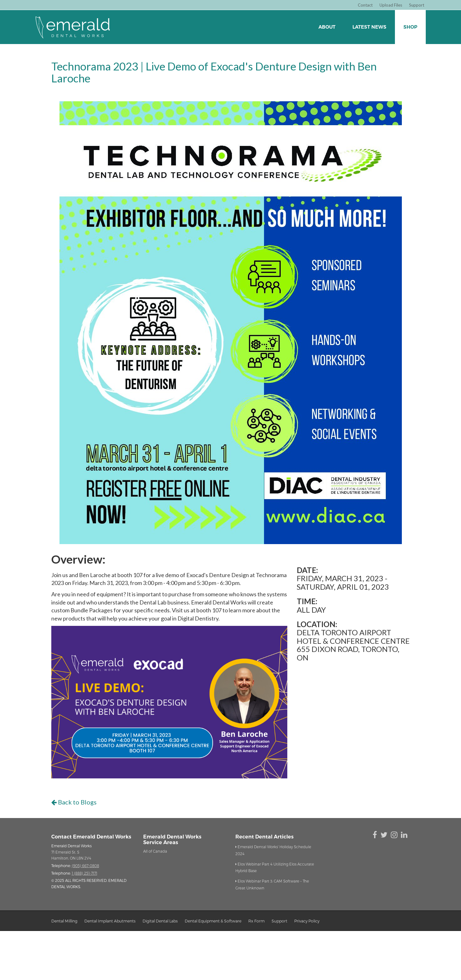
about (327, 27)
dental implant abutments (110, 921)
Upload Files (391, 5)
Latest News (369, 27)
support (279, 921)
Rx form (256, 921)
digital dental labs (160, 921)
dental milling (64, 921)
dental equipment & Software (213, 921)
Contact (365, 5)
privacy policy (307, 921)
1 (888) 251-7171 (84, 873)
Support (417, 5)
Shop (410, 27)
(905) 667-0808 (85, 866)
